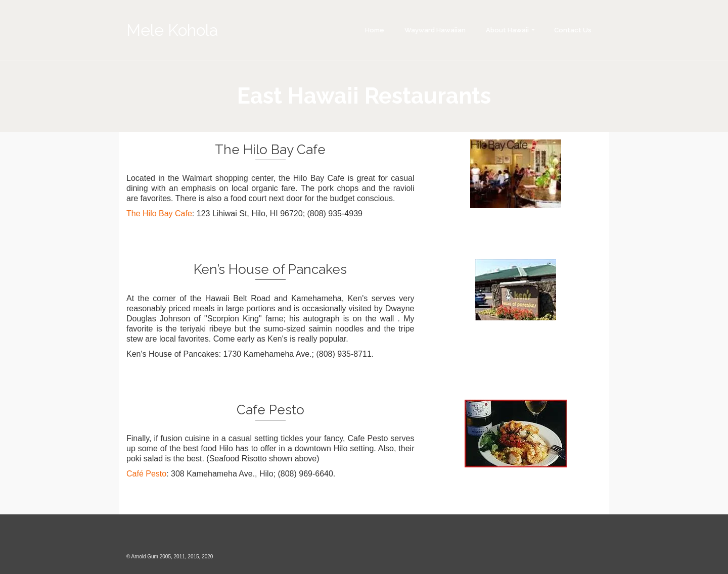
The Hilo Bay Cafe (159, 213)
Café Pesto (146, 474)
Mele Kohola (172, 30)
